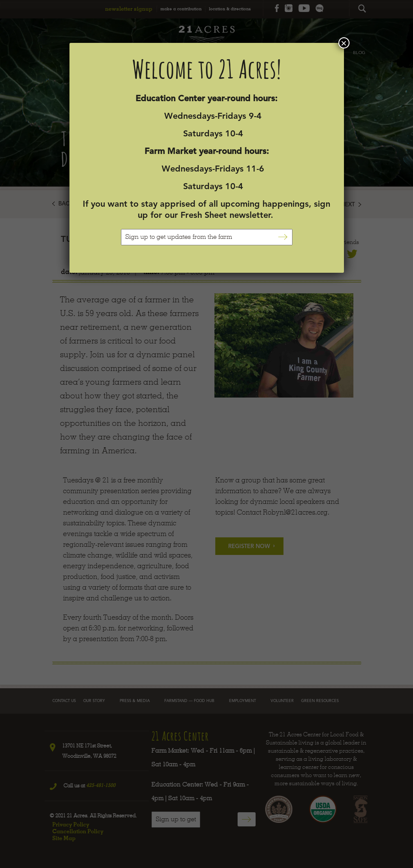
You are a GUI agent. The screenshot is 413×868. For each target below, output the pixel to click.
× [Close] (344, 43)
